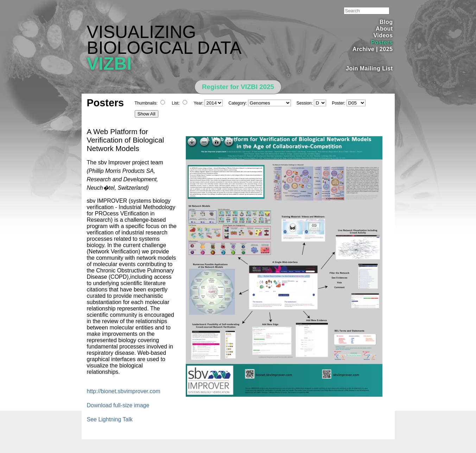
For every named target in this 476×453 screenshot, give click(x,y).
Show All (147, 114)
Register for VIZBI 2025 (238, 87)
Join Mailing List (369, 68)
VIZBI (109, 64)
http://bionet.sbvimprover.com (124, 391)
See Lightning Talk (110, 419)
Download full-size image (118, 405)
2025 (386, 49)
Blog (386, 22)
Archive (363, 49)
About (384, 29)
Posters (382, 42)
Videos (383, 35)
